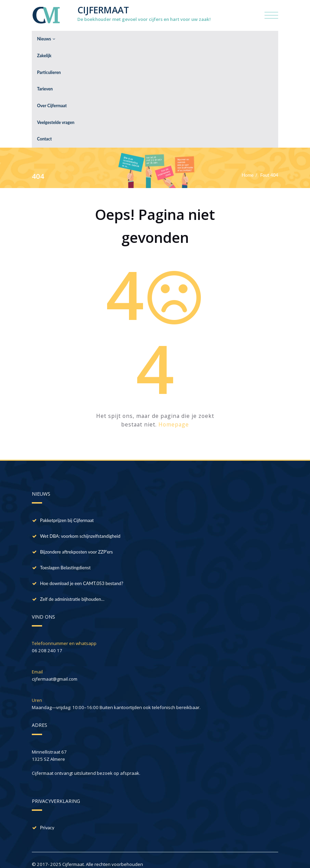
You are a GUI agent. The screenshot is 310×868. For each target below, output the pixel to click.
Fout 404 (269, 166)
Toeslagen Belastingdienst (65, 559)
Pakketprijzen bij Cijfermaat (67, 511)
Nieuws (46, 38)
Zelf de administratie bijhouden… (72, 590)
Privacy (47, 819)
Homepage (174, 416)
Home (248, 166)
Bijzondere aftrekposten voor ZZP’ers (76, 543)
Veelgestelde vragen (56, 115)
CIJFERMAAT (103, 10)
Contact (44, 131)
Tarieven (45, 84)
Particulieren (49, 69)
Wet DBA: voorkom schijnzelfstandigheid (80, 527)
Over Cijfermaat (52, 100)
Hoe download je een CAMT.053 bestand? (82, 574)
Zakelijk (44, 54)
